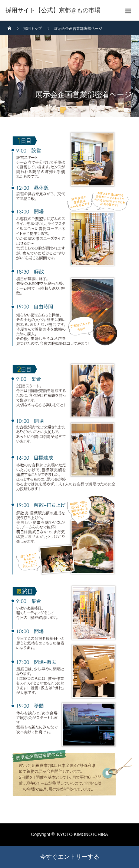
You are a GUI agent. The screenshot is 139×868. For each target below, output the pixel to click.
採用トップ (33, 28)
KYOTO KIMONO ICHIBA (82, 835)
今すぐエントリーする (70, 857)
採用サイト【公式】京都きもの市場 (53, 10)
